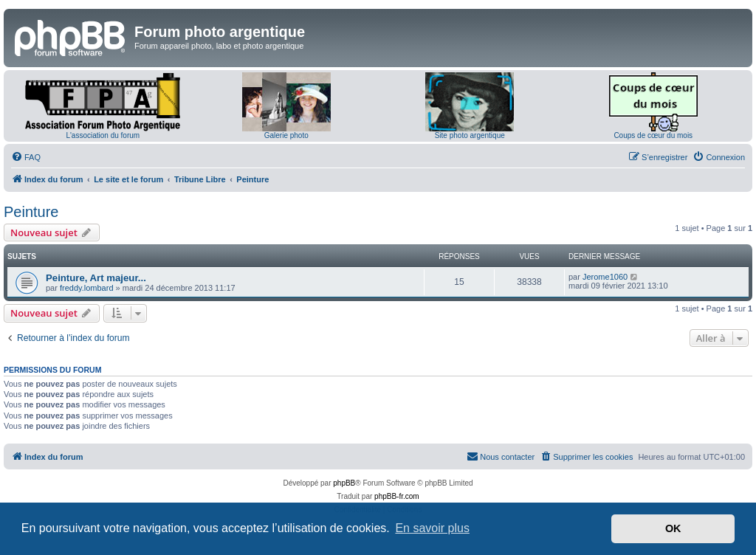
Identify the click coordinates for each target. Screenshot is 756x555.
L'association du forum (103, 135)
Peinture (31, 212)
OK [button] (673, 528)
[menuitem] (26, 157)
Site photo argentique (470, 135)
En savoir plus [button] (432, 528)
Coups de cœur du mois (653, 135)
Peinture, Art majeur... (96, 278)
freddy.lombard (87, 288)
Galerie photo (286, 135)
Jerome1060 (605, 277)
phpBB (344, 483)
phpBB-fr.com (397, 496)
